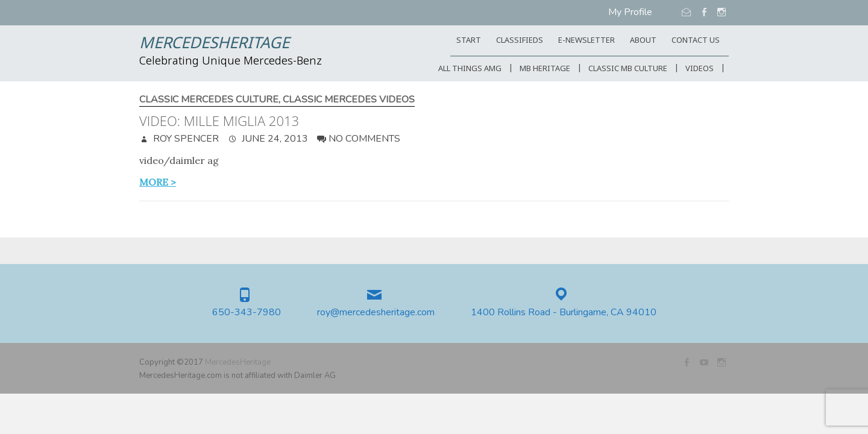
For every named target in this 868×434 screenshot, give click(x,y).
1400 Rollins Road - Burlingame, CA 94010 (564, 313)
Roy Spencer (185, 139)
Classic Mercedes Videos (349, 100)
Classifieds (520, 41)
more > (158, 182)
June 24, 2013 (274, 139)
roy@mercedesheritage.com (376, 313)
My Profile (630, 12)
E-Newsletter (587, 41)
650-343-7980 (247, 313)
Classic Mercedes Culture (209, 100)
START (469, 41)
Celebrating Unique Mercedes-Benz (231, 61)
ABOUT (643, 41)
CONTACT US (696, 41)
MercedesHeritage (214, 44)
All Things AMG (470, 69)
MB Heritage (545, 69)
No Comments (364, 139)
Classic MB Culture (628, 69)
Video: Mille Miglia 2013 (219, 121)
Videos (700, 69)
